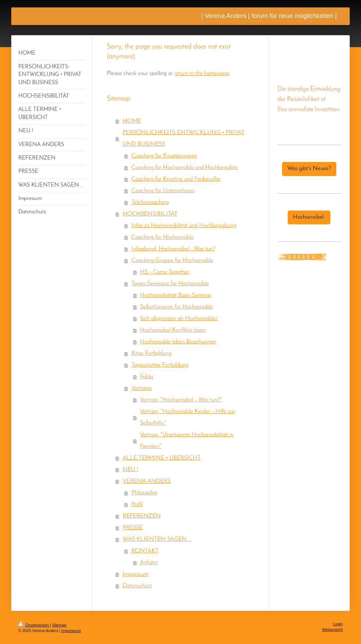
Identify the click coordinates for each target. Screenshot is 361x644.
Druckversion (34, 625)
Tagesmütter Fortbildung (160, 365)
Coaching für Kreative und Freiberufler (176, 179)
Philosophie (144, 493)
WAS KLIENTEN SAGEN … (157, 539)
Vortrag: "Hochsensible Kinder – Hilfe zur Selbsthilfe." (188, 417)
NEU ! (130, 470)
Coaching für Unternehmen (163, 191)
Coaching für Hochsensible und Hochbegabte (185, 168)
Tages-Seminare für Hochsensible (170, 284)
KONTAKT (145, 551)
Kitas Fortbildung (151, 354)
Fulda (146, 377)
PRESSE (133, 528)
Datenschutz (137, 586)
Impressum (136, 574)
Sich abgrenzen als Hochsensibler (179, 319)
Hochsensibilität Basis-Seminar (176, 295)
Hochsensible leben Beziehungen (178, 342)
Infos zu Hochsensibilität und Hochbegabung (184, 226)
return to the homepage (202, 74)
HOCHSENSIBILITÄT (150, 214)
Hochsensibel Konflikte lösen (173, 330)
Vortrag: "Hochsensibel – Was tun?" (181, 400)
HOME (132, 121)
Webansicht (332, 630)
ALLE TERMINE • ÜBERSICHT (162, 458)
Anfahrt (149, 563)
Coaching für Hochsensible (163, 237)
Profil (137, 505)
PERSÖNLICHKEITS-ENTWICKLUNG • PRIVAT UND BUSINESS (183, 139)
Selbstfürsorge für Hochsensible (176, 307)
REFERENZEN (142, 516)
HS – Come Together (164, 272)
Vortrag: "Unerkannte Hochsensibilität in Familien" (187, 441)
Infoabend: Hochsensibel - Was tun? (173, 249)
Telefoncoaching (150, 202)
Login (338, 624)
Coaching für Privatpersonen (164, 156)
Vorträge (142, 388)
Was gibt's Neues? (309, 169)
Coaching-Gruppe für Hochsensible (172, 261)
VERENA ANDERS (147, 481)
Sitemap (59, 625)
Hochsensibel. (309, 217)
